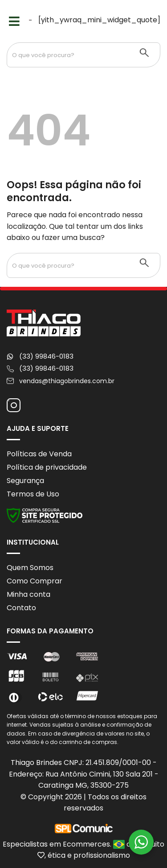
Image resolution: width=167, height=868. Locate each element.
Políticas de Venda (39, 454)
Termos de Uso (33, 494)
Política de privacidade (47, 467)
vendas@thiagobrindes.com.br (67, 381)
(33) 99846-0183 (46, 356)
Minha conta (29, 594)
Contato (21, 608)
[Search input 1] (68, 55)
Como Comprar (35, 581)
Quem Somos (30, 568)
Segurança (25, 481)
